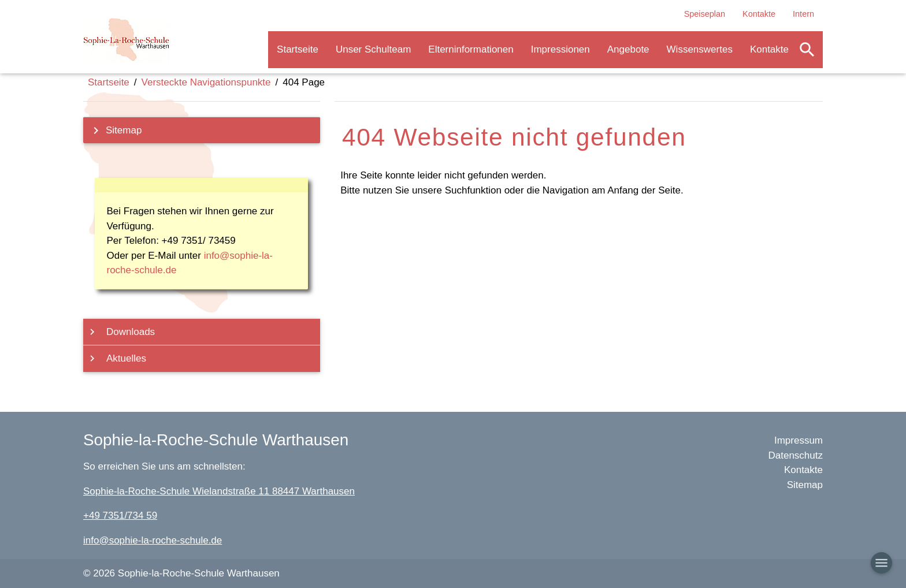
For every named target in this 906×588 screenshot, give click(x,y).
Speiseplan (705, 14)
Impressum (799, 440)
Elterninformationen (471, 49)
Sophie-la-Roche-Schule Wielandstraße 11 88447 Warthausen (219, 491)
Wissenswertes (700, 49)
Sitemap (114, 131)
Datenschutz (796, 455)
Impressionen (560, 49)
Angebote (628, 49)
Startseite (298, 49)
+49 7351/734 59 (120, 516)
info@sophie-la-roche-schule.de (153, 540)
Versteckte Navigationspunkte (206, 82)
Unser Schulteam (373, 49)
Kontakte (759, 14)
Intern (803, 14)
